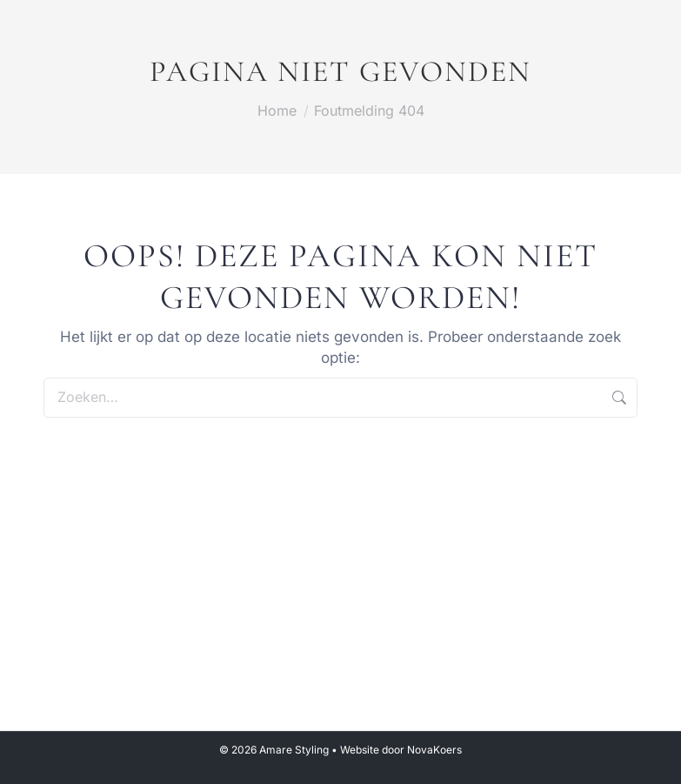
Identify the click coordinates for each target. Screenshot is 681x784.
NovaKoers (434, 750)
